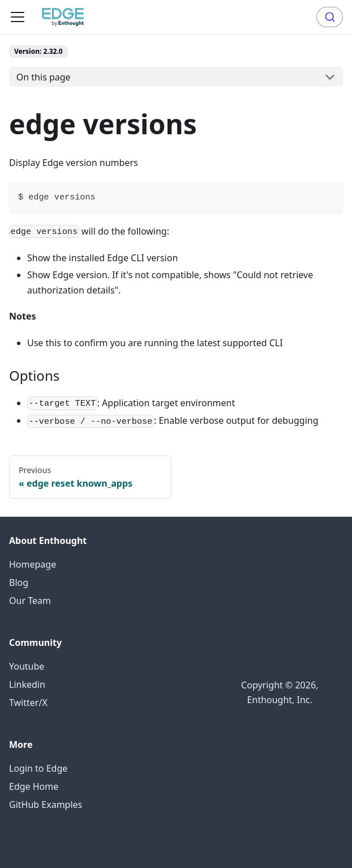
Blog (19, 582)
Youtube (27, 666)
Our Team (30, 601)
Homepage (33, 564)
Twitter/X (28, 703)
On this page (44, 77)
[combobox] (330, 17)
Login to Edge (38, 768)
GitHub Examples (46, 805)
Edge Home (34, 786)
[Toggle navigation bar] (18, 17)
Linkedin (27, 684)
